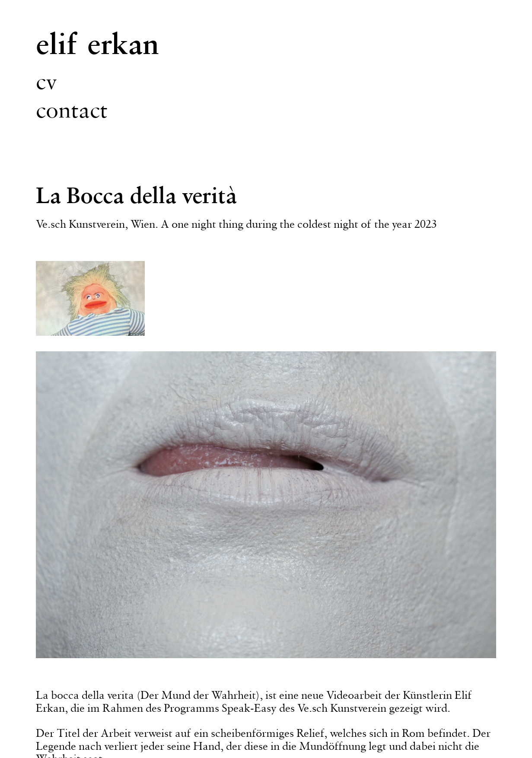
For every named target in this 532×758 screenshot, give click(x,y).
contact (72, 110)
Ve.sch (51, 224)
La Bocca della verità (136, 195)
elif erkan (97, 43)
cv (46, 81)
